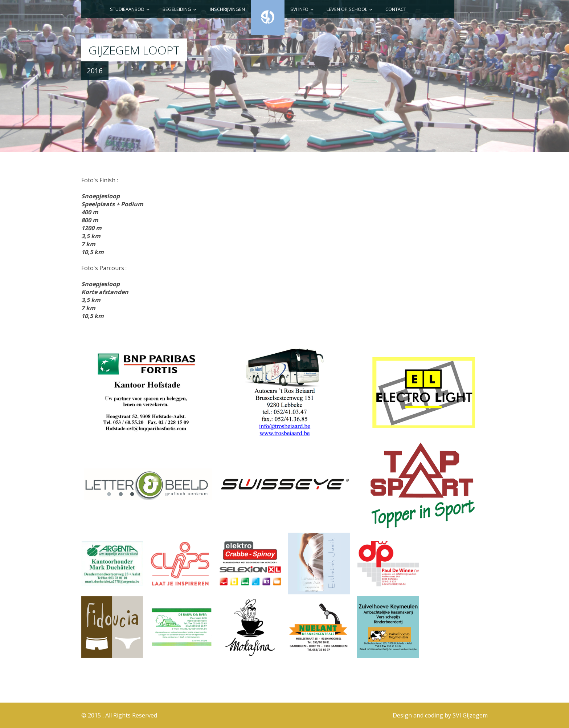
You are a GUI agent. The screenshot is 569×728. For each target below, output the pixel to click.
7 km (88, 244)
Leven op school (347, 9)
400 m (90, 212)
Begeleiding (177, 9)
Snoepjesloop (101, 196)
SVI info (299, 9)
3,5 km (91, 236)
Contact (396, 9)
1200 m (91, 228)
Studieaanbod (127, 9)
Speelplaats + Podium (112, 204)
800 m (90, 220)
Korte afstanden (105, 292)
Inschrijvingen (227, 9)
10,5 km (93, 252)
